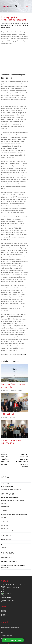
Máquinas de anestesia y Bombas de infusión (13, 473)
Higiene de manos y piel (7, 460)
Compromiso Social (6, 515)
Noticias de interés (16, 364)
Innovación (20, 25)
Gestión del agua (6, 530)
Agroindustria (15, 23)
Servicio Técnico (5, 498)
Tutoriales (4, 521)
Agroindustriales (5, 479)
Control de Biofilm (6, 457)
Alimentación (24, 23)
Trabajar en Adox (6, 603)
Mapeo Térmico (5, 501)
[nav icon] (27, 6)
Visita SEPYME (8, 387)
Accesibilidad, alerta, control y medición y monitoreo (14, 487)
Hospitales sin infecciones (9, 534)
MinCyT (24, 327)
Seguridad (4, 476)
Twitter (3, 586)
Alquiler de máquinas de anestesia (10, 504)
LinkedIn (3, 587)
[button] (13, 640)
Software (4, 490)
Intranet (3, 606)
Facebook (4, 583)
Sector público (6, 28)
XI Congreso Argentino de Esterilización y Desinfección (14, 539)
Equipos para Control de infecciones (10, 471)
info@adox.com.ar (6, 562)
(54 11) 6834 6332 (8, 574)
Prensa (12, 390)
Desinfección (5, 454)
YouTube (4, 589)
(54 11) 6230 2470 (7, 566)
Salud (26, 25)
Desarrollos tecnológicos (9, 25)
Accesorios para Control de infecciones (11, 462)
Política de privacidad (7, 611)
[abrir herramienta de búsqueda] (16, 6)
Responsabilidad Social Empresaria (10, 600)
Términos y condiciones (7, 609)
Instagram (4, 585)
